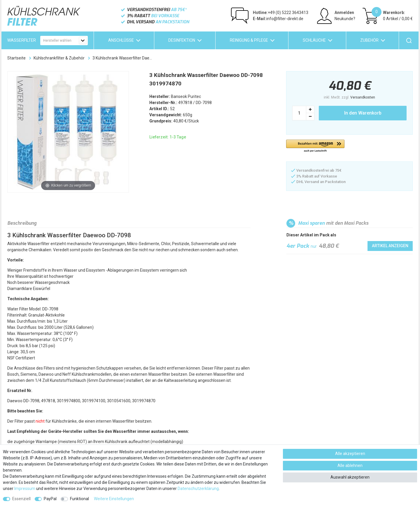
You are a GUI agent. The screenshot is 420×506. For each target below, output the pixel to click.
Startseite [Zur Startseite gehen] (16, 58)
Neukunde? (345, 19)
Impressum (25, 489)
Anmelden (344, 13)
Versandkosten (363, 97)
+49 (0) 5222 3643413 (281, 13)
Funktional (79, 499)
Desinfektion (182, 40)
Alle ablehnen (350, 465)
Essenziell (21, 499)
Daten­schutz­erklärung (198, 489)
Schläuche (314, 40)
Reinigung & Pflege (249, 40)
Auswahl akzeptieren (350, 477)
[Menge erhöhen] (310, 109)
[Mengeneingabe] (299, 113)
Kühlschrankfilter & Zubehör (59, 58)
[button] (315, 146)
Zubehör (369, 40)
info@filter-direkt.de (278, 19)
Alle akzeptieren (350, 454)
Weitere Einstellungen (114, 499)
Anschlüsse (121, 40)
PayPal (50, 499)
